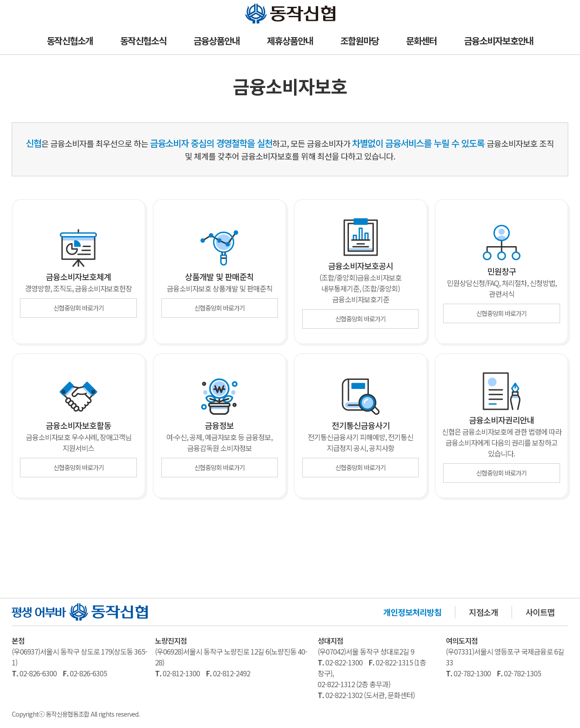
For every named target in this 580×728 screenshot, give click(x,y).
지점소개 (483, 612)
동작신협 (259, 6)
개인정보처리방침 (412, 612)
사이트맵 (540, 612)
